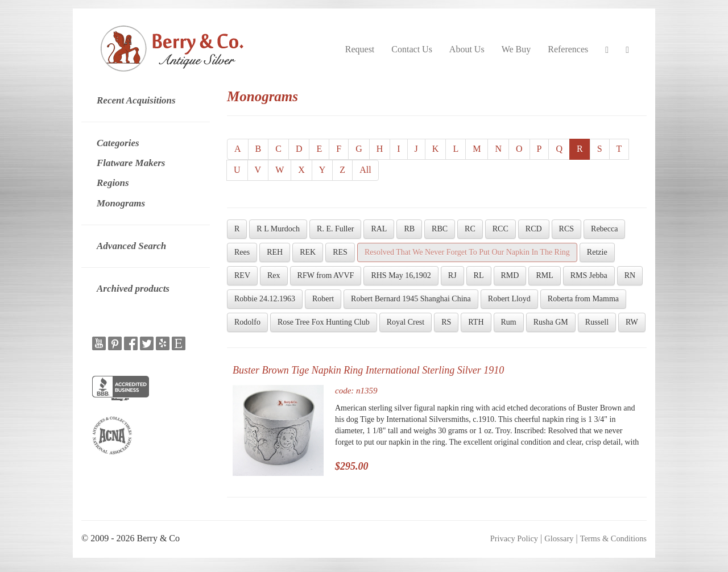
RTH (476, 322)
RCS (566, 229)
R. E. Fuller (335, 229)
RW (632, 322)
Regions (113, 183)
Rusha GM (551, 322)
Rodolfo (247, 322)
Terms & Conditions (613, 538)
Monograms (121, 203)
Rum (509, 322)
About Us (467, 49)
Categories (118, 143)
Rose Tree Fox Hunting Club (324, 322)
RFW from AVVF (326, 275)
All (365, 170)
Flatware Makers (131, 163)
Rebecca (604, 229)
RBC (440, 229)
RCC (500, 229)
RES (340, 252)
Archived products (133, 289)
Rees (242, 252)
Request (360, 49)
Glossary (559, 538)
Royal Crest (406, 322)
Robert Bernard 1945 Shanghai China (411, 299)
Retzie (597, 252)
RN (630, 275)
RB (409, 229)
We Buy (516, 49)
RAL (379, 229)
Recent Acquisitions (136, 100)
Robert (323, 299)
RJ (452, 275)
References (568, 49)
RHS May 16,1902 (401, 275)
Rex (274, 275)
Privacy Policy (514, 538)
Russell (597, 322)
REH (275, 252)
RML (544, 275)
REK (308, 252)
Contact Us (412, 49)
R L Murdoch (278, 229)
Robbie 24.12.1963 (265, 299)
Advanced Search (131, 246)
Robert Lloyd (509, 299)
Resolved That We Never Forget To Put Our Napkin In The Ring (467, 252)
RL (479, 275)
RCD (534, 229)
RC (470, 229)
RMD (510, 275)
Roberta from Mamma (583, 299)
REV (242, 275)
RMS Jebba (589, 275)
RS (446, 322)
